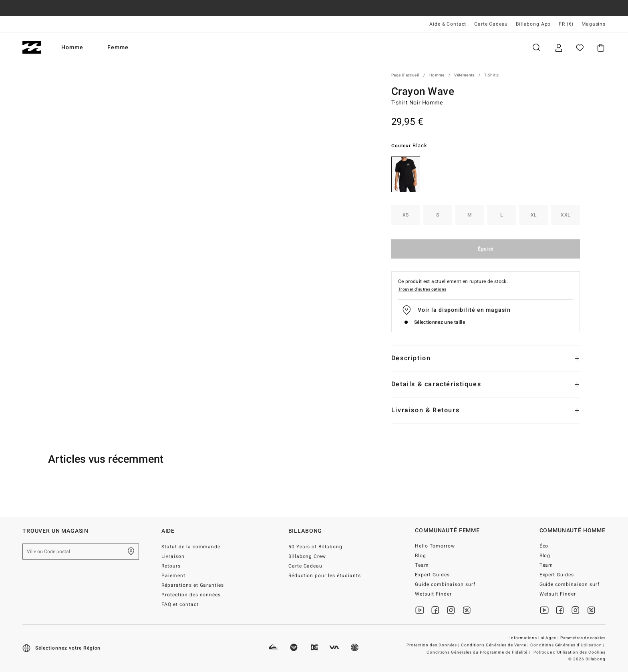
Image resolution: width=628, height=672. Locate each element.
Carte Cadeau (491, 24)
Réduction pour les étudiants (325, 576)
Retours (171, 566)
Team (422, 565)
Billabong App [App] (533, 24)
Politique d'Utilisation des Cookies (570, 652)
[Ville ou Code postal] (81, 552)
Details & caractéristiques (436, 384)
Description (411, 358)
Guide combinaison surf (445, 584)
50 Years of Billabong (316, 547)
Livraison (173, 556)
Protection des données (191, 595)
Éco (544, 546)
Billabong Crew (307, 556)
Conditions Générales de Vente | (495, 645)
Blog (421, 556)
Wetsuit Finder (433, 594)
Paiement (173, 576)
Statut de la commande (191, 547)
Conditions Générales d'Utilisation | (568, 645)
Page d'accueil (406, 75)
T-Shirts (491, 75)
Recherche (536, 47)
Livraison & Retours (425, 410)
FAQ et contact (180, 604)
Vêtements (464, 75)
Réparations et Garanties (193, 585)
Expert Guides (432, 575)
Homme (72, 47)
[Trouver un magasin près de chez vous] (131, 552)
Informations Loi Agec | (535, 638)
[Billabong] (32, 47)
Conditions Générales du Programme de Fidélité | (479, 652)
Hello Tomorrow (435, 546)
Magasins (594, 24)
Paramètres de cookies (583, 638)
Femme (118, 47)
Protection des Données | (434, 645)
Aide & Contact (448, 24)
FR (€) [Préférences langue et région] (566, 24)
